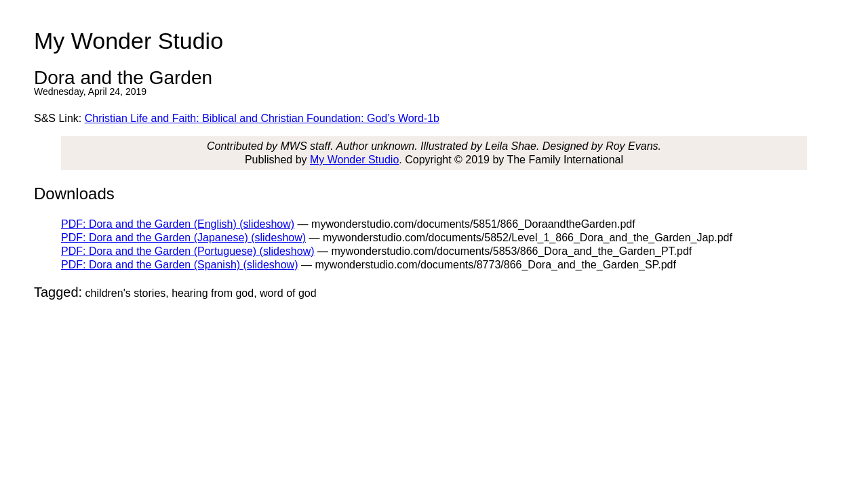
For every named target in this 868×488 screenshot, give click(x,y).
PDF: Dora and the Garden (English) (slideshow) (178, 224)
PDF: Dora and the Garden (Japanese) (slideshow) (183, 238)
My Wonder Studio (354, 160)
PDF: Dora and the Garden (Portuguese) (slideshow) (188, 251)
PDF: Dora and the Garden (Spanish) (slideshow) (180, 265)
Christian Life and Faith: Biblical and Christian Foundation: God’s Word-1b (262, 118)
